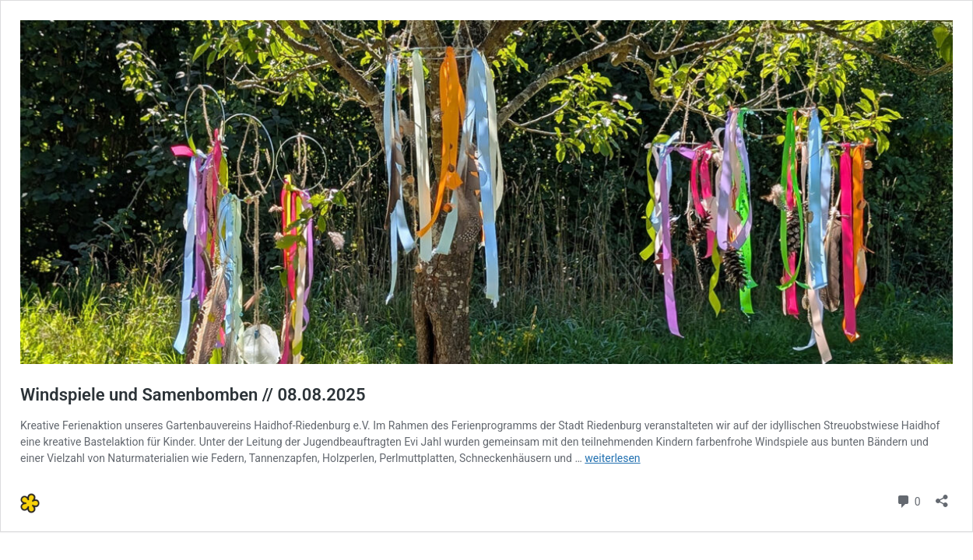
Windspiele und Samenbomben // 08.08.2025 (193, 395)
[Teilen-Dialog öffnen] (942, 496)
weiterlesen (612, 458)
